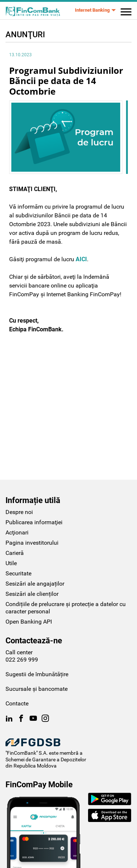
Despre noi (19, 491)
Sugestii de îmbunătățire (37, 653)
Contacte (17, 683)
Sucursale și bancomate (37, 668)
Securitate (18, 553)
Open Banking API (29, 601)
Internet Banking (92, 10)
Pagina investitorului (32, 522)
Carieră (15, 532)
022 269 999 (22, 639)
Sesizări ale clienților (32, 573)
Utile (11, 542)
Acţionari (17, 512)
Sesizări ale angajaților (35, 563)
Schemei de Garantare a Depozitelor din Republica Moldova (46, 742)
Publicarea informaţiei (34, 501)
